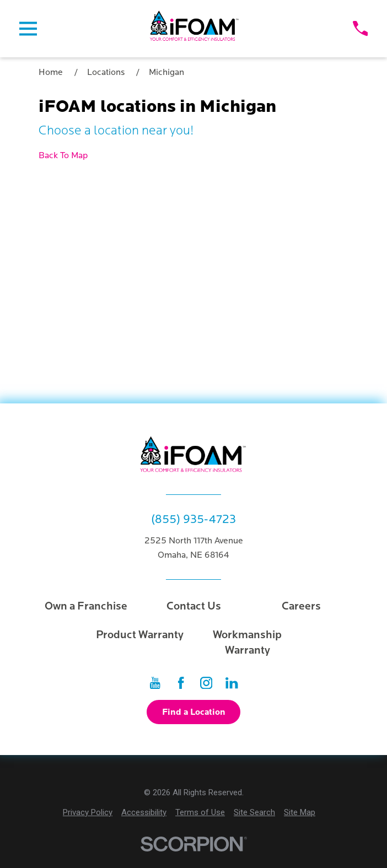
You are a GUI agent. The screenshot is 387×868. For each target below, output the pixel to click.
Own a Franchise (86, 606)
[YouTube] (155, 683)
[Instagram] (206, 683)
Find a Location (194, 712)
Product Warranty (140, 635)
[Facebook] (181, 683)
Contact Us (194, 606)
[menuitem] (88, 813)
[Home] (195, 29)
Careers (301, 606)
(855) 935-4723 (193, 520)
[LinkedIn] (232, 683)
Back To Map (63, 155)
